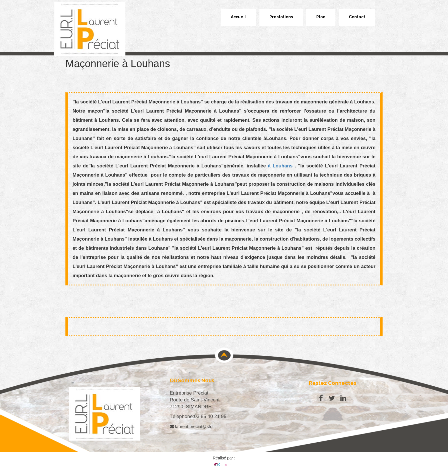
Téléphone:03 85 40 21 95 (198, 416)
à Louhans (281, 166)
